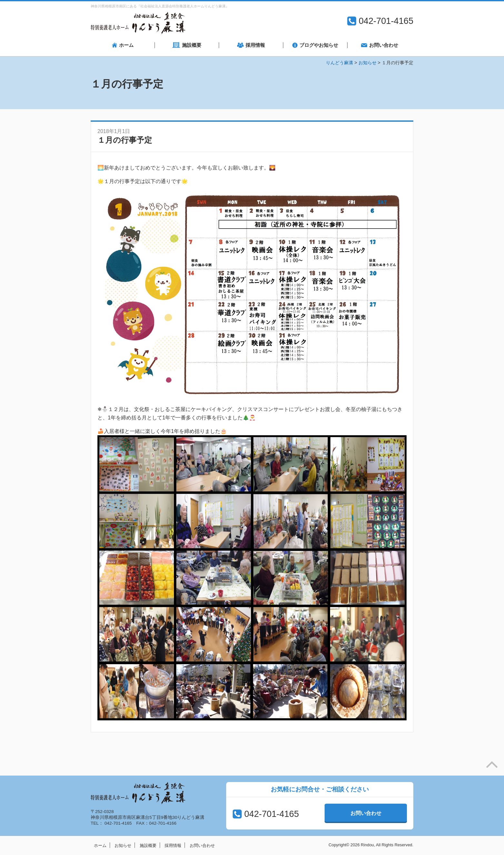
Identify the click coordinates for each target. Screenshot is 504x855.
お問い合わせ (366, 813)
